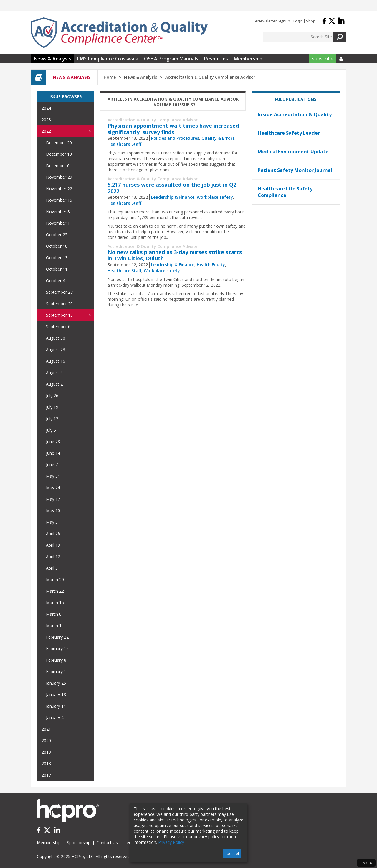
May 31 (53, 476)
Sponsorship (79, 842)
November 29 (59, 177)
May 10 (53, 511)
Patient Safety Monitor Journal (295, 170)
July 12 (52, 419)
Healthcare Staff (124, 144)
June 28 (53, 442)
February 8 (56, 660)
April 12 (53, 557)
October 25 (57, 235)
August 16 (56, 361)
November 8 (58, 212)
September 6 (58, 327)
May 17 (53, 499)
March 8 (54, 614)
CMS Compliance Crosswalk (108, 59)
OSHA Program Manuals (171, 59)
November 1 (58, 223)
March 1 (54, 625)
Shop (311, 21)
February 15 (57, 648)
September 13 (59, 315)
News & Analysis (52, 59)
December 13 (59, 154)
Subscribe (323, 59)
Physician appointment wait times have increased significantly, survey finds (173, 129)
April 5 (52, 568)
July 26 (52, 396)
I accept (232, 853)
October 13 (57, 258)
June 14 (53, 453)
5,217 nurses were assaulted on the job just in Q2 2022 (172, 188)
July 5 (51, 430)
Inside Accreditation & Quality (295, 114)
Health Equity (211, 265)
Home (110, 77)
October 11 (57, 269)
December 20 (59, 143)
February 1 (56, 671)
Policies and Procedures (175, 138)
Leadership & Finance (173, 197)
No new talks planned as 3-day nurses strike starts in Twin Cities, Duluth (175, 255)
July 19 (52, 407)
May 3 (52, 522)
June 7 (52, 465)
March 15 (55, 602)
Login (298, 21)
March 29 (55, 580)
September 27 (59, 292)
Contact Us (107, 842)
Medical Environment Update (293, 152)
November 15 (59, 200)
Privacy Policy (171, 842)
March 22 (55, 591)
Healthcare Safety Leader (289, 133)
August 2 (54, 384)
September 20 (59, 304)
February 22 (57, 637)
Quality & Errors (218, 138)
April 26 (53, 534)
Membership (248, 59)
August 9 (54, 373)
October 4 (56, 281)
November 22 (59, 189)
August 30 (56, 338)
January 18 (56, 694)
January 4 (55, 717)
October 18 (57, 246)
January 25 (56, 683)
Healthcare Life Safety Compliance (285, 192)
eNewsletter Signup (273, 21)
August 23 (56, 350)
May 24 (53, 488)
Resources (216, 59)
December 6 (58, 166)
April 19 (53, 545)
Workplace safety (215, 197)
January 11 (56, 706)
